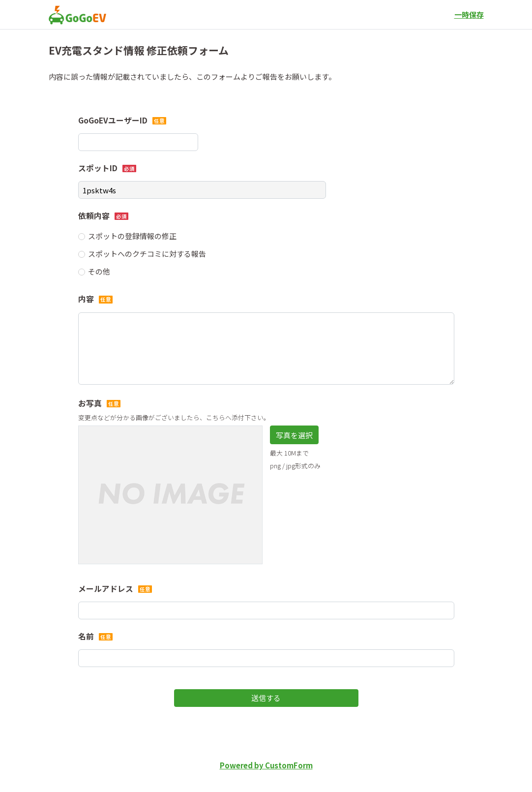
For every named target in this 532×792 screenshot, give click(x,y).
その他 (99, 271)
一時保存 (469, 15)
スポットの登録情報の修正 (132, 236)
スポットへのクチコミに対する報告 (147, 254)
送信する (266, 698)
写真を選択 (294, 435)
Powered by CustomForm (266, 765)
